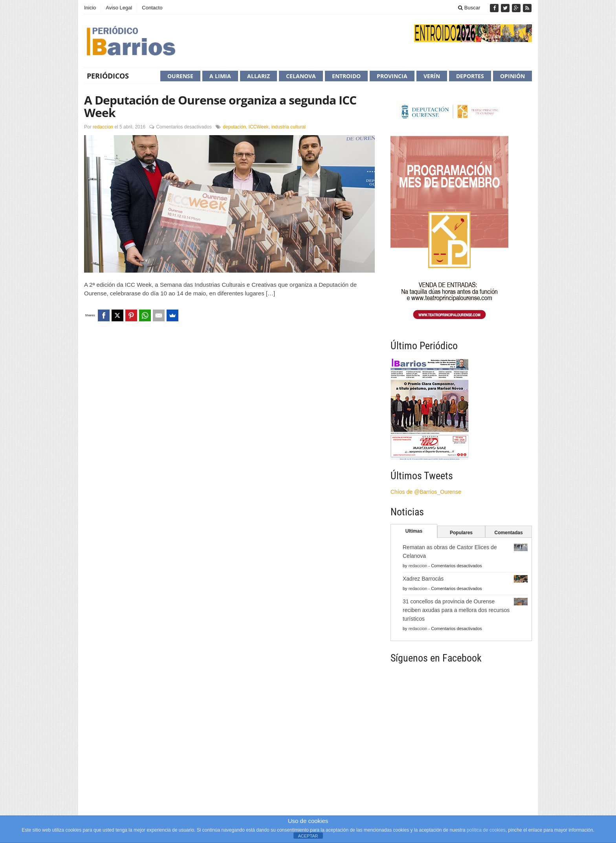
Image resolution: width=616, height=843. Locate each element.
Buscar (469, 8)
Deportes (470, 76)
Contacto (152, 8)
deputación (234, 127)
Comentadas (509, 533)
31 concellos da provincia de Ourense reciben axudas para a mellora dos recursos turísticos (456, 610)
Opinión (512, 76)
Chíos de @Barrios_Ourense (426, 492)
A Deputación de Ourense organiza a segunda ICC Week (220, 106)
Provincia (392, 76)
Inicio (90, 8)
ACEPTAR (308, 836)
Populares (461, 533)
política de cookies (486, 830)
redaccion (103, 127)
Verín (432, 76)
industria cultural (288, 127)
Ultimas (414, 531)
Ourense (180, 76)
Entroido (346, 76)
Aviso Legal (119, 8)
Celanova (301, 76)
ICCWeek (259, 127)
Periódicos (108, 76)
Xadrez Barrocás (423, 579)
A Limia (220, 76)
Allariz (258, 76)
